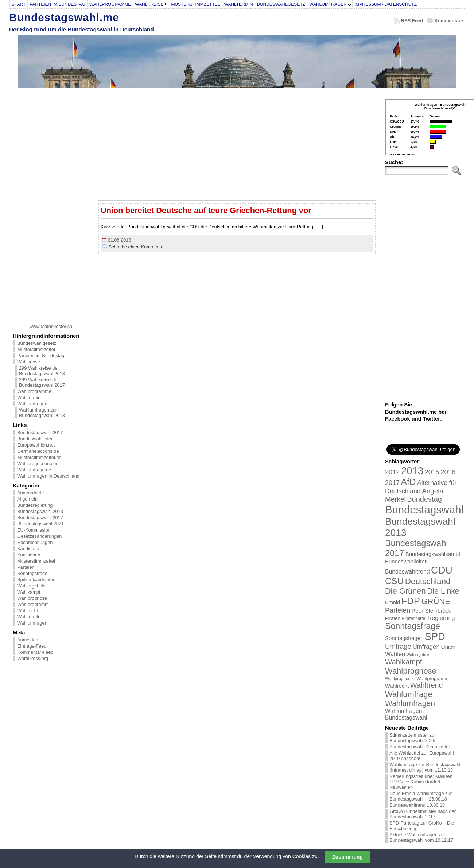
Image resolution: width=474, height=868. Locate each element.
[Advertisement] (51, 205)
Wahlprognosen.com (38, 464)
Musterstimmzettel (36, 349)
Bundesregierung (35, 505)
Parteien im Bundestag (41, 356)
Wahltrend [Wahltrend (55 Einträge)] (427, 685)
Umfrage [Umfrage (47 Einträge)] (398, 646)
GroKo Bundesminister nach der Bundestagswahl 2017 (423, 814)
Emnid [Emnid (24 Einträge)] (393, 602)
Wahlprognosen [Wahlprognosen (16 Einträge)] (400, 679)
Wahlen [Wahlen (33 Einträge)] (395, 654)
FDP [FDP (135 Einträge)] (411, 601)
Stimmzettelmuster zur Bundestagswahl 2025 (413, 738)
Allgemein (27, 499)
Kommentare (449, 21)
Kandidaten (29, 549)
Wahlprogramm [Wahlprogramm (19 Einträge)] (432, 678)
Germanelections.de (38, 451)
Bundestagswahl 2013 (40, 511)
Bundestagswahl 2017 (40, 433)
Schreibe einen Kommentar (137, 247)
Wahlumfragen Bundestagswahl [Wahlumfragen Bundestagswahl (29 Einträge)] (406, 714)
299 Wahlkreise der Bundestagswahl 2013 (42, 371)
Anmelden (28, 640)
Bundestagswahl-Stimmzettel (419, 747)
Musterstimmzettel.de (39, 457)
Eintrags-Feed (32, 646)
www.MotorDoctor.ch (51, 326)
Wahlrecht (28, 611)
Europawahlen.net (36, 445)
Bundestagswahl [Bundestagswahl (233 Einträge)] (424, 510)
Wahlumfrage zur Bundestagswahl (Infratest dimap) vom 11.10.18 (425, 767)
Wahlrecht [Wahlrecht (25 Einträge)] (397, 686)
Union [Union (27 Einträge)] (448, 647)
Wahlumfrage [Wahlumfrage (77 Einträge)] (409, 694)
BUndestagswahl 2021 (40, 524)
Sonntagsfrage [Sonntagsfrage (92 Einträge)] (413, 626)
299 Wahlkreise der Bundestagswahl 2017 (42, 382)
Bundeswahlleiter (35, 439)
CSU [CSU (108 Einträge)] (394, 581)
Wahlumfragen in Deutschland (48, 476)
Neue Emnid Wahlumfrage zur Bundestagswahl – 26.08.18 (421, 796)
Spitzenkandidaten (36, 580)
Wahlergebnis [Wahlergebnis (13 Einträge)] (418, 655)
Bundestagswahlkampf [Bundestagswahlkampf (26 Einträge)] (433, 554)
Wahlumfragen (32, 404)
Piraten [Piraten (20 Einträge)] (393, 618)
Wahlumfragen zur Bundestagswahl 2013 (42, 413)
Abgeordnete (30, 493)
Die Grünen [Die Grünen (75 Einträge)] (405, 591)
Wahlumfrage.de (34, 470)
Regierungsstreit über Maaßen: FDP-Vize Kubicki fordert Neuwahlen (421, 782)
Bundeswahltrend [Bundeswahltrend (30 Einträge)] (407, 572)
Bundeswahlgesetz (37, 343)
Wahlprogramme (34, 391)
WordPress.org (33, 658)
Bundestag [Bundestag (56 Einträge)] (424, 499)
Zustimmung (347, 857)
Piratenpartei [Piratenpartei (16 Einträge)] (414, 618)
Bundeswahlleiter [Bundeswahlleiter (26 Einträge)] (406, 561)
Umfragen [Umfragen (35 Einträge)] (426, 647)
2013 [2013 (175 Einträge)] (412, 471)
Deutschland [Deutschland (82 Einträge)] (428, 581)
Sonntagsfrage (32, 573)
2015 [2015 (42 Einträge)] (432, 472)
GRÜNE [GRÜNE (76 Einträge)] (436, 601)
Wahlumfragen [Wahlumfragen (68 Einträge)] (410, 703)
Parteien (26, 567)
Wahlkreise (29, 362)
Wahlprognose (32, 598)
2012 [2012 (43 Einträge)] (392, 472)
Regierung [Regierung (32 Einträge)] (441, 618)
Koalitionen (29, 555)
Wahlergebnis (31, 586)
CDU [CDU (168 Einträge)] (442, 570)
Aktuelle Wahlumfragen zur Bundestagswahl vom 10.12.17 (421, 837)
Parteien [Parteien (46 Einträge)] (398, 610)
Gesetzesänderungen (39, 536)
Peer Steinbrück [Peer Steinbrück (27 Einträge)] (432, 611)
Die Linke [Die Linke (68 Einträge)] (443, 591)
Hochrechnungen (35, 542)
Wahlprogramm (33, 604)
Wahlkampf (29, 592)
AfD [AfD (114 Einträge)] (409, 482)
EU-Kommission (34, 530)
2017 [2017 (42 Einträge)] (392, 483)
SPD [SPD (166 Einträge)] (435, 637)
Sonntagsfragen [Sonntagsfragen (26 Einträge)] (404, 638)
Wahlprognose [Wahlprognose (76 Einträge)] (411, 671)
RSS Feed (412, 21)
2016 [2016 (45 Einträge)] (448, 472)
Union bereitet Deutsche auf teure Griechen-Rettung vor (206, 210)
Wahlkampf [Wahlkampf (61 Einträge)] (403, 662)
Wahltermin (29, 398)
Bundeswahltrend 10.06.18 (417, 805)
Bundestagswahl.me (64, 17)
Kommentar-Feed (35, 652)
